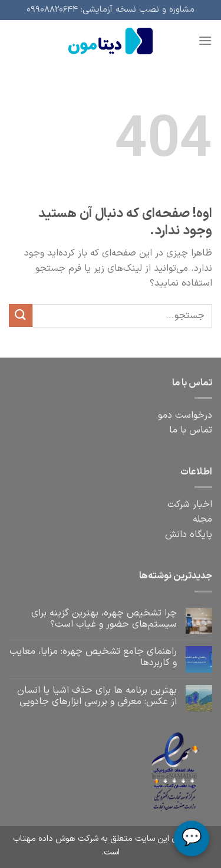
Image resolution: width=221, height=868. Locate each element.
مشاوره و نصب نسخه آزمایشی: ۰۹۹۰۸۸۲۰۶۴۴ (111, 10)
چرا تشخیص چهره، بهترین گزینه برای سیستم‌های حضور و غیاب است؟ (104, 619)
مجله (202, 519)
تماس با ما (191, 430)
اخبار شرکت (190, 505)
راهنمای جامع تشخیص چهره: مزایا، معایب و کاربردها (93, 657)
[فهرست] (205, 40)
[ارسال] (21, 315)
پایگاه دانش (189, 535)
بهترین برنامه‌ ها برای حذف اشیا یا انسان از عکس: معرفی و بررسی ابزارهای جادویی (97, 696)
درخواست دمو (185, 415)
